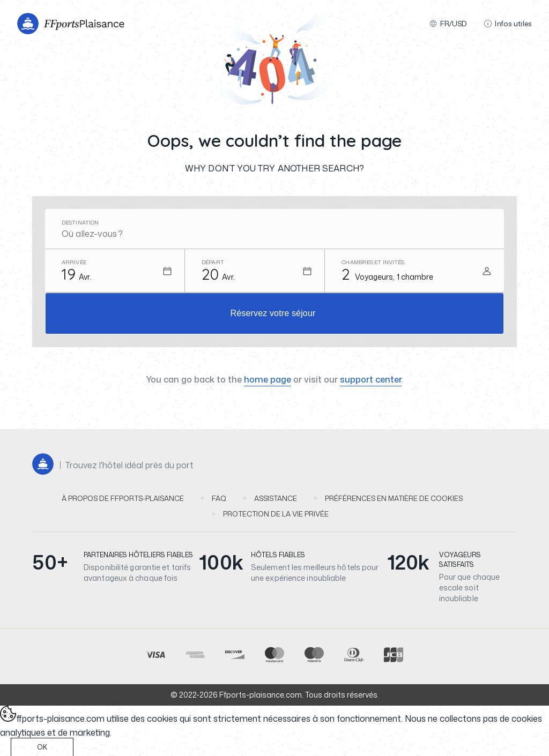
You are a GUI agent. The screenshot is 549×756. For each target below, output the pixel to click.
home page (268, 379)
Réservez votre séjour (273, 313)
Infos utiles (508, 24)
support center (371, 379)
